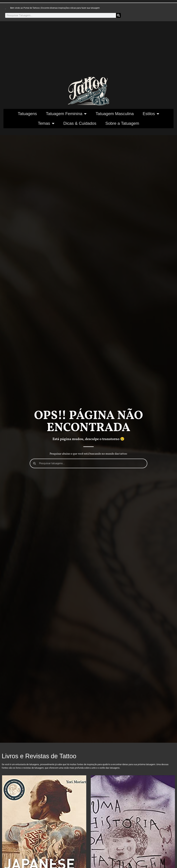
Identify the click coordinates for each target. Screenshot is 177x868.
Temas (46, 123)
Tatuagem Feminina (66, 114)
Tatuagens (27, 114)
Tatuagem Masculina (115, 114)
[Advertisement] (88, 51)
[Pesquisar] (118, 15)
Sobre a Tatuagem (122, 123)
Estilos (151, 114)
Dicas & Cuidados (80, 123)
